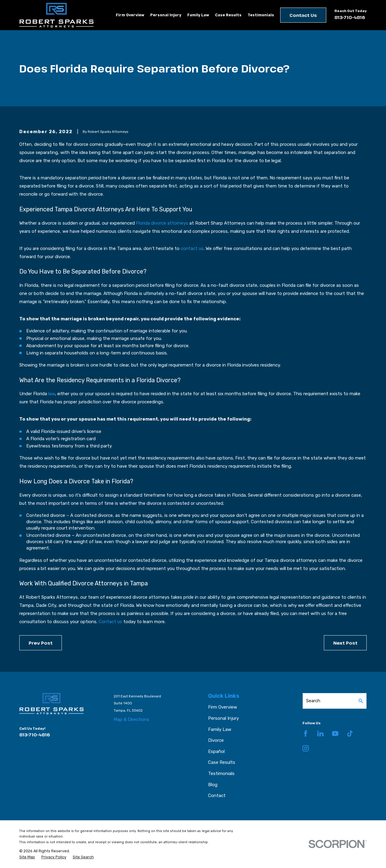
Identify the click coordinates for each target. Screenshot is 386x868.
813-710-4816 (350, 17)
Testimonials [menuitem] (261, 15)
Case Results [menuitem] (228, 15)
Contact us (110, 622)
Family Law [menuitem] (198, 15)
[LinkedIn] (320, 733)
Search (313, 701)
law (52, 394)
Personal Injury (223, 718)
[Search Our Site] (361, 701)
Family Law (220, 729)
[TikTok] (350, 733)
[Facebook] (306, 733)
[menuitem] (27, 857)
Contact (217, 796)
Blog (213, 785)
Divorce (216, 740)
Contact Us (303, 15)
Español (216, 751)
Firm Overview (223, 707)
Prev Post (41, 643)
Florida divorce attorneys (162, 223)
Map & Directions (131, 719)
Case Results (222, 762)
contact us (192, 248)
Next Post (345, 643)
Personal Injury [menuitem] (166, 15)
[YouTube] (335, 733)
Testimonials (221, 774)
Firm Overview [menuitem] (130, 15)
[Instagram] (306, 748)
